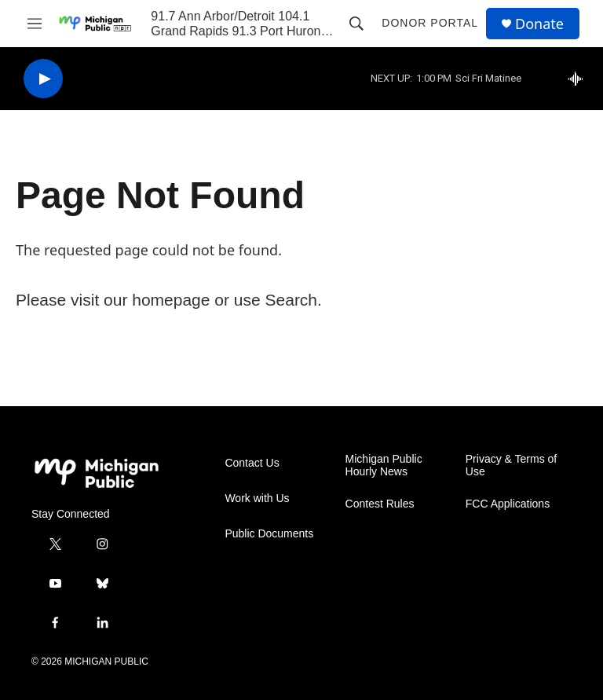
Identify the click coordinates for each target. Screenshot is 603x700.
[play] (43, 79)
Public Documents (269, 534)
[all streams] (580, 79)
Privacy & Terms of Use (511, 465)
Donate (539, 24)
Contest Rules (380, 504)
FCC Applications (508, 504)
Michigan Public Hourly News (384, 465)
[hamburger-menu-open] (35, 24)
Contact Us (252, 463)
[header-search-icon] (356, 24)
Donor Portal (430, 23)
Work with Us (257, 498)
